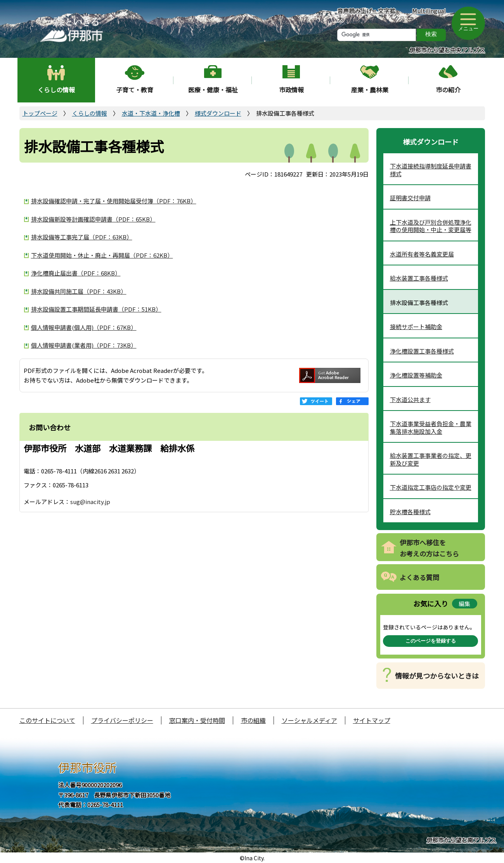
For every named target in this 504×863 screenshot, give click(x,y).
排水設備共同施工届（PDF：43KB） (79, 291)
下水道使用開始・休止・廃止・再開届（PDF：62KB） (102, 255)
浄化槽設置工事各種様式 (422, 351)
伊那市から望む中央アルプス (447, 50)
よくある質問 (419, 577)
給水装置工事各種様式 (419, 278)
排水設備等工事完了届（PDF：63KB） (82, 237)
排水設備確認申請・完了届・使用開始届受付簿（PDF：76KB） (114, 201)
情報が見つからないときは (437, 676)
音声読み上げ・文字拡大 (366, 15)
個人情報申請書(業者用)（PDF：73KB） (84, 345)
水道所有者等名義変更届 (422, 254)
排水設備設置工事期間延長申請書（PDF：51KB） (96, 309)
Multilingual (429, 11)
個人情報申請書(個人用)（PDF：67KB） (84, 327)
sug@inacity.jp (90, 502)
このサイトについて (47, 720)
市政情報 (291, 90)
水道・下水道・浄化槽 (151, 113)
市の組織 (253, 720)
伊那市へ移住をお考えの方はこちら (429, 548)
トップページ (40, 113)
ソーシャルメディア (309, 720)
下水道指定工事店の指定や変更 (431, 487)
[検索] (377, 35)
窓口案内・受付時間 (197, 720)
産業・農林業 (370, 90)
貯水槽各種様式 (410, 512)
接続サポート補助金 (416, 327)
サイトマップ (372, 720)
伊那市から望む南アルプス (461, 840)
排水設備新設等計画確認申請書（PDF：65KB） (93, 219)
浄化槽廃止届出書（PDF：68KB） (76, 273)
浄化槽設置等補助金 (416, 375)
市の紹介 (448, 90)
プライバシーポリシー (122, 720)
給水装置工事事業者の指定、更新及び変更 (431, 459)
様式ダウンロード (218, 113)
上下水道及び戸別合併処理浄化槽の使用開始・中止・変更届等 (431, 226)
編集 (464, 604)
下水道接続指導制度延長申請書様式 (431, 170)
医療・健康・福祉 (213, 90)
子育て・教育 (135, 90)
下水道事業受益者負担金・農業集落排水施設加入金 (431, 427)
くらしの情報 (56, 90)
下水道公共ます (410, 399)
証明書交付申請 (410, 198)
